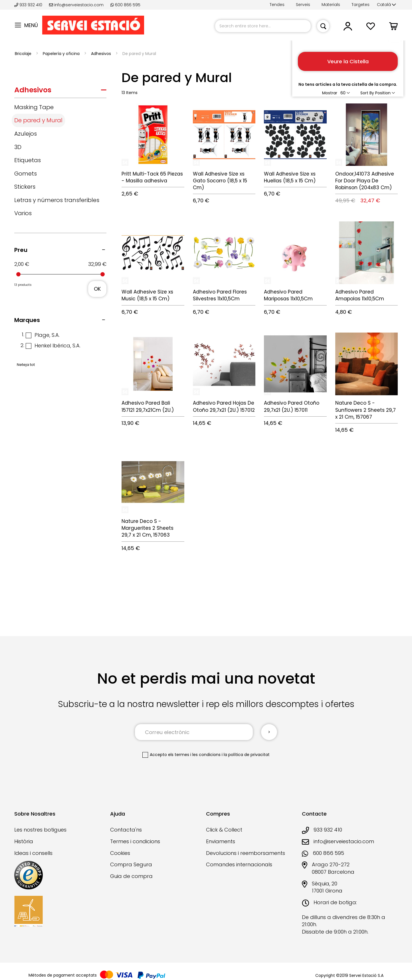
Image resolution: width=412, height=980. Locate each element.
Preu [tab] (21, 250)
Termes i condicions (135, 841)
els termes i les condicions (194, 755)
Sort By (367, 93)
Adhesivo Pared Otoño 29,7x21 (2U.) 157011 (292, 406)
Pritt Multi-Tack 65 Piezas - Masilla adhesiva (152, 177)
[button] (386, 5)
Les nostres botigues (40, 830)
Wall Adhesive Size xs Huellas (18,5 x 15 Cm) (290, 177)
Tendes (277, 5)
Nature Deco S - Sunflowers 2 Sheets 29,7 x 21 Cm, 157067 (365, 410)
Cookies (120, 853)
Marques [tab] (27, 320)
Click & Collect (224, 830)
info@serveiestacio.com (76, 5)
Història (24, 841)
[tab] (60, 91)
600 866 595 (125, 5)
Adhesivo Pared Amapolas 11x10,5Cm (360, 295)
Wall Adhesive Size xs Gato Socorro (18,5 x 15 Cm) (220, 181)
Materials (331, 5)
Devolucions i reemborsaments (246, 853)
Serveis (303, 5)
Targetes (360, 5)
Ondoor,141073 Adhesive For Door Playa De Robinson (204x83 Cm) (365, 181)
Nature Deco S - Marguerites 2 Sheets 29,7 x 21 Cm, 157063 (148, 528)
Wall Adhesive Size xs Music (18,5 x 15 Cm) (147, 295)
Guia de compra (131, 876)
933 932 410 (29, 5)
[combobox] (263, 26)
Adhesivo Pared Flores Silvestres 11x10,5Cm (220, 295)
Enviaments (221, 841)
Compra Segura (131, 864)
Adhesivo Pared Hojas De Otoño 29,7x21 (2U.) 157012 (224, 406)
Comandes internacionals (239, 864)
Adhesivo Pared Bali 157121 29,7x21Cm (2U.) (148, 406)
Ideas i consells (33, 853)
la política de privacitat (247, 755)
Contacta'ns (126, 830)
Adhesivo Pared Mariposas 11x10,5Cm (288, 295)
